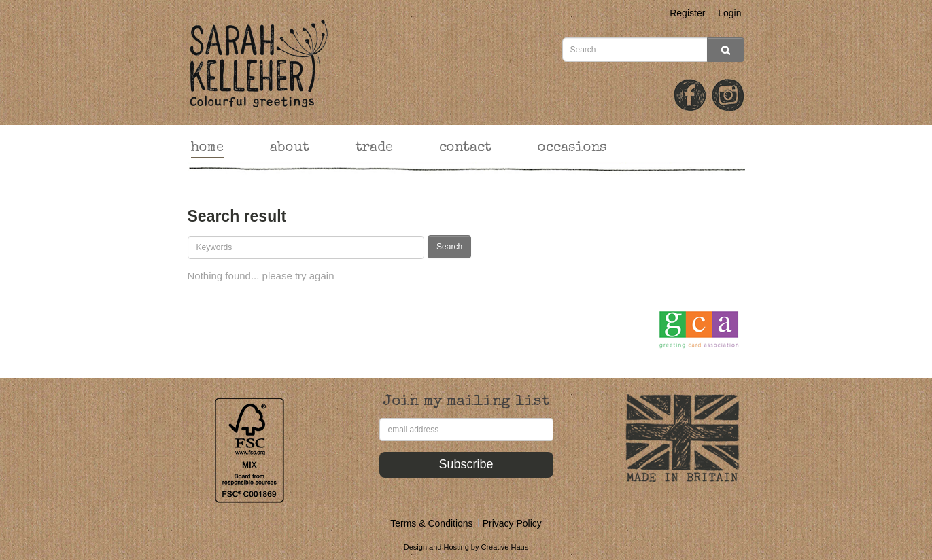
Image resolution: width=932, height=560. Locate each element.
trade (374, 148)
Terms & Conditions (431, 523)
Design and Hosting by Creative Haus (466, 547)
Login (729, 13)
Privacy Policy (512, 523)
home (207, 148)
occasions (572, 148)
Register (687, 13)
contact (465, 148)
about (290, 148)
